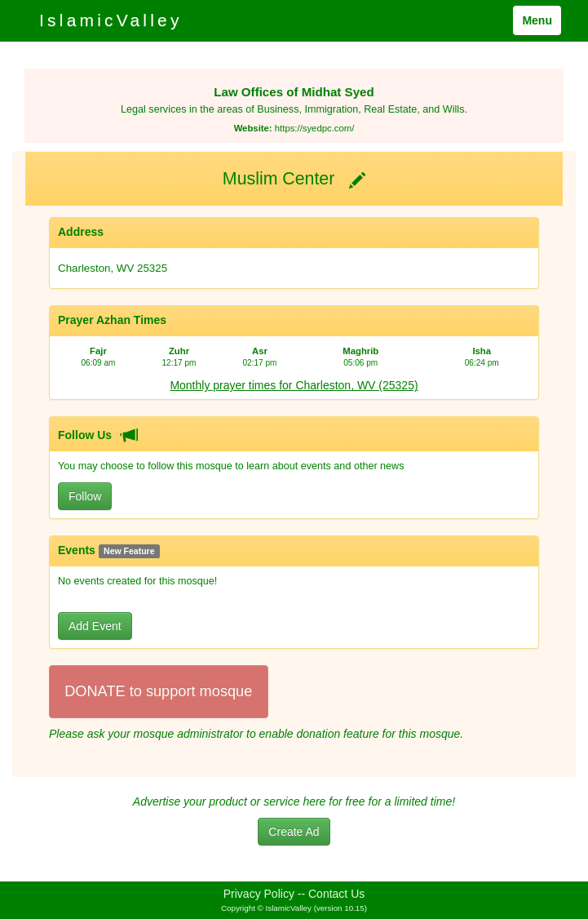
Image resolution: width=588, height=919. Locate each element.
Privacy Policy (259, 894)
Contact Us (336, 894)
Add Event (95, 626)
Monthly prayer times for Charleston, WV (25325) (294, 385)
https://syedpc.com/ (315, 128)
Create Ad (294, 832)
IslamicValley (111, 20)
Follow (85, 496)
